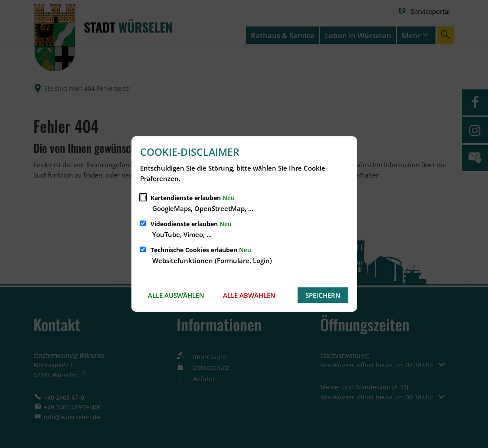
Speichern (323, 295)
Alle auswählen (176, 295)
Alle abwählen (249, 295)
